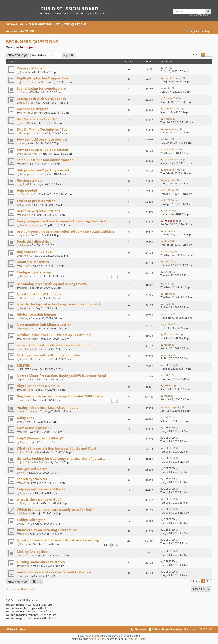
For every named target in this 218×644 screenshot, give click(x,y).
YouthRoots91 (28, 194)
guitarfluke (27, 184)
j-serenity (26, 205)
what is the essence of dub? (39, 499)
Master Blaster (29, 359)
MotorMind (27, 390)
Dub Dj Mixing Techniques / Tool (43, 129)
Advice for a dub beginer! (37, 314)
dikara (167, 139)
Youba (24, 92)
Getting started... (31, 180)
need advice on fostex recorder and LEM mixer (54, 572)
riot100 (24, 123)
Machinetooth (28, 339)
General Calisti (29, 113)
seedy (24, 143)
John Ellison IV (28, 462)
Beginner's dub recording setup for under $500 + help (60, 396)
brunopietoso (28, 133)
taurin (24, 432)
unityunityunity (29, 411)
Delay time (26, 418)
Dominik (25, 483)
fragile (24, 308)
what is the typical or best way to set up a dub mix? (59, 304)
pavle (23, 576)
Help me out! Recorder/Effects (41, 489)
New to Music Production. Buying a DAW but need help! (61, 376)
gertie (24, 288)
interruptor (27, 47)
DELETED (24, 365)
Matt (23, 442)
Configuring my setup (34, 272)
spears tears (28, 555)
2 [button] (207, 55)
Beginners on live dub (34, 252)
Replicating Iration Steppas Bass (43, 78)
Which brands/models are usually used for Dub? (55, 509)
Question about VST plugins (39, 294)
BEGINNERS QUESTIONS (32, 42)
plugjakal (26, 379)
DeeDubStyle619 (30, 154)
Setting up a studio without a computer (49, 355)
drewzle (168, 385)
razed (24, 400)
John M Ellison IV (30, 452)
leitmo (167, 283)
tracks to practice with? (36, 201)
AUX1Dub (169, 190)
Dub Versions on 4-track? (37, 119)
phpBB (96, 636)
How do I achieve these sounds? (42, 139)
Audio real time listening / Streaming (47, 530)
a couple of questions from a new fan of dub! (53, 345)
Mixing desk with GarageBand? (42, 99)
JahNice (168, 231)
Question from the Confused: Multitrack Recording (58, 540)
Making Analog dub (32, 552)
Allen (23, 473)
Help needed (27, 190)
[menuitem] (29, 31)
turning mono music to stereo (41, 562)
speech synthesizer (32, 479)
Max (23, 493)
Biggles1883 (28, 103)
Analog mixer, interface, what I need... (47, 407)
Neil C (167, 375)
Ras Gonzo (27, 328)
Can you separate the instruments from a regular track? (62, 221)
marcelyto (26, 256)
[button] (211, 55)
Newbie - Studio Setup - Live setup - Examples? (54, 335)
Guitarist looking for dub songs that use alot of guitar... (61, 458)
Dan (23, 544)
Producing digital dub (34, 241)
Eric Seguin (98, 639)
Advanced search (200, 15)
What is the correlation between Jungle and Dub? (57, 448)
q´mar (24, 235)
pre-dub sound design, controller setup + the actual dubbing (65, 231)
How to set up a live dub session (42, 150)
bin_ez (24, 534)
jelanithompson (29, 82)
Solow (24, 164)
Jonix (23, 72)
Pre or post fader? (31, 68)
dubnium (25, 513)
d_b (22, 422)
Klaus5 (168, 241)
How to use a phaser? (34, 428)
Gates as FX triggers (32, 109)
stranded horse (173, 149)
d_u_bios (25, 266)
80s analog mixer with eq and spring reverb (52, 284)
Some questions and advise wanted (45, 160)
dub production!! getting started (43, 170)
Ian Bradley (140, 639)
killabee (168, 211)
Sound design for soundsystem (41, 88)
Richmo (25, 276)
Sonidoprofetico (30, 225)
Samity (24, 318)
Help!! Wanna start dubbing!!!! (41, 438)
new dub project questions (38, 211)
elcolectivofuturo (30, 349)
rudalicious (27, 215)
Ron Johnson (27, 503)
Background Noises (32, 469)
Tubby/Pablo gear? (32, 520)
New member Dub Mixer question (44, 325)
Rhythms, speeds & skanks (38, 386)
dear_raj (25, 566)
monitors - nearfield (33, 262)
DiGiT (24, 524)
